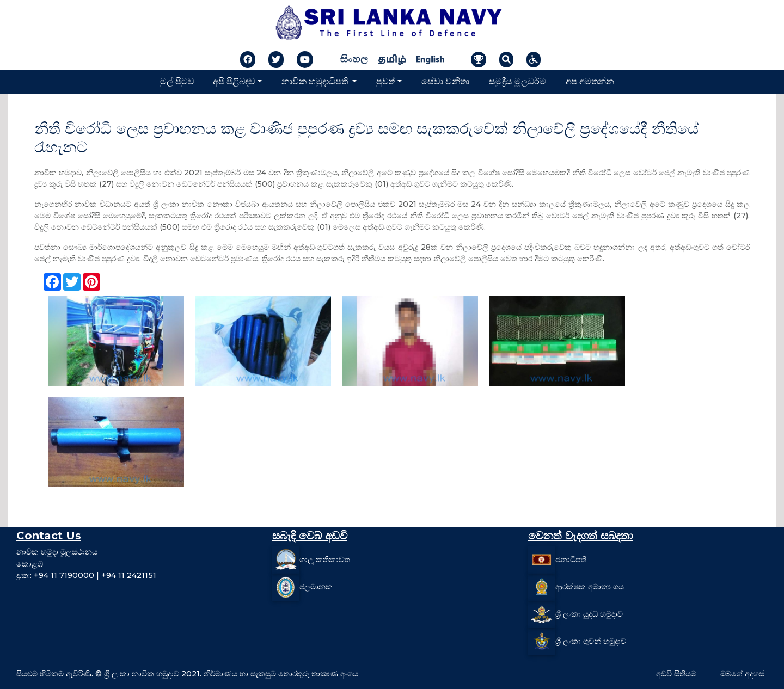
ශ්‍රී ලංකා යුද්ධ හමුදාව (589, 614)
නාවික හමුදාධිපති (316, 81)
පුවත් (386, 81)
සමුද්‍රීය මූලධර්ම (517, 81)
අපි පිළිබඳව (234, 81)
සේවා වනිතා (445, 81)
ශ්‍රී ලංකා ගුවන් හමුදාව (591, 641)
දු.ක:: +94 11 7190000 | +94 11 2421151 (86, 575)
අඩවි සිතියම (676, 674)
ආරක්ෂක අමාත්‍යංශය (590, 587)
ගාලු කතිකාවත (325, 559)
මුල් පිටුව (177, 81)
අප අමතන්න (590, 81)
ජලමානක (316, 587)
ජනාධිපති (571, 559)
